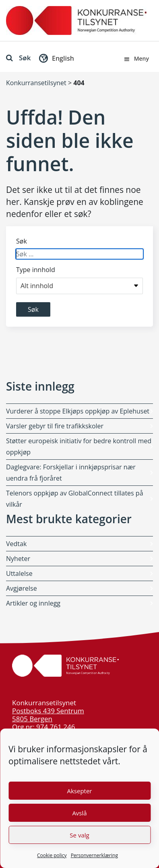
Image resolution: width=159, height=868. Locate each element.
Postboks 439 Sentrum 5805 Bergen (48, 715)
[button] (56, 60)
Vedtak (16, 544)
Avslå (79, 813)
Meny (136, 58)
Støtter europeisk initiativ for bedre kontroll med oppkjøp (79, 446)
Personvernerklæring (94, 855)
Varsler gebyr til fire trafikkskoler (55, 426)
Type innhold (36, 270)
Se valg (79, 835)
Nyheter (18, 559)
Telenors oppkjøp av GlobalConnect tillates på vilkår (75, 499)
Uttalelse (19, 573)
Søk (18, 58)
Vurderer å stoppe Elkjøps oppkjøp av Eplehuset (78, 411)
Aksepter (79, 791)
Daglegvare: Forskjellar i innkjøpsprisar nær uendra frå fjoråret (71, 473)
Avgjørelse (22, 588)
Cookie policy (52, 855)
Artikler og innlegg (33, 603)
